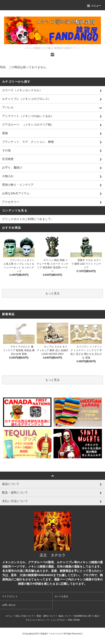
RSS (70, 620)
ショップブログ (58, 620)
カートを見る (61, 596)
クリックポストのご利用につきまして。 (28, 219)
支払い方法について (24, 616)
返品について (65, 616)
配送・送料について (46, 616)
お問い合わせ (9, 605)
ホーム (9, 616)
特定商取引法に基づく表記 (86, 616)
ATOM (77, 620)
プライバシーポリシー (36, 620)
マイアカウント (10, 596)
